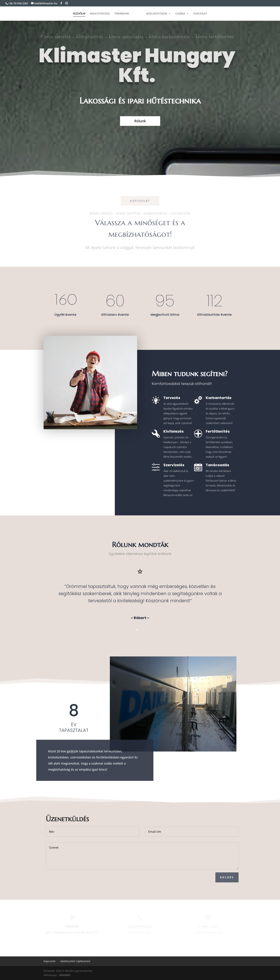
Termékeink (122, 14)
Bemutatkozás (100, 14)
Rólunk (140, 121)
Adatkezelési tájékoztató (75, 961)
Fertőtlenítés (218, 431)
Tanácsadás (217, 465)
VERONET (65, 975)
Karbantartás (219, 398)
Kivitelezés (173, 431)
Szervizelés (174, 465)
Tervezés (172, 398)
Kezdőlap (79, 14)
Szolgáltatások (157, 14)
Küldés (244, 877)
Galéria (180, 14)
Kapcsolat (200, 14)
